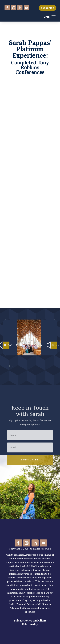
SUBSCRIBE (47, 8)
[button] (6, 345)
